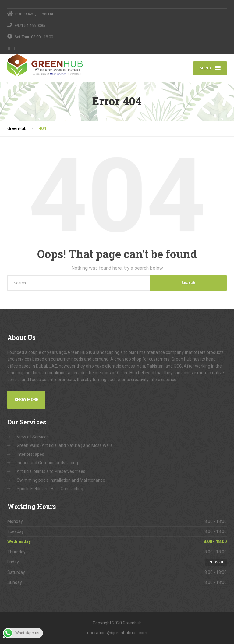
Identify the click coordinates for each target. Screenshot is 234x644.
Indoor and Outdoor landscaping (47, 463)
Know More (26, 399)
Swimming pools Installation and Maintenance (61, 480)
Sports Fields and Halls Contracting (50, 489)
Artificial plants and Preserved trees (51, 471)
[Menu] (210, 68)
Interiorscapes (30, 454)
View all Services (33, 437)
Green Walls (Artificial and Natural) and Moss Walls (65, 445)
